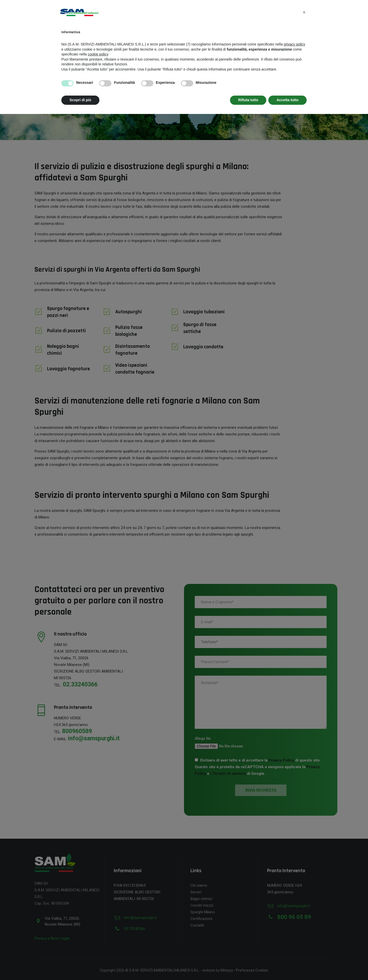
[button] (304, 12)
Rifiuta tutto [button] (248, 100)
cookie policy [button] (98, 54)
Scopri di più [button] (80, 100)
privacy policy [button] (294, 44)
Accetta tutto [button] (287, 100)
